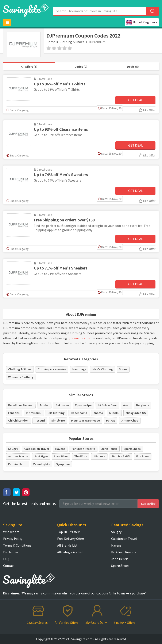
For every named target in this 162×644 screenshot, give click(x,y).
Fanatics (14, 413)
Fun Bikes (143, 456)
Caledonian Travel (37, 449)
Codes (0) (81, 67)
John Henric (109, 449)
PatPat (111, 420)
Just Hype (41, 456)
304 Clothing (56, 413)
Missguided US (136, 413)
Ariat (126, 405)
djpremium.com (79, 338)
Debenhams (79, 413)
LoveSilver (61, 456)
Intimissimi (34, 413)
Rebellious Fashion (21, 405)
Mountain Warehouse (85, 420)
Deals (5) (133, 67)
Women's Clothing (21, 377)
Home (51, 42)
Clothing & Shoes (72, 42)
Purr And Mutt (18, 464)
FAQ (6, 559)
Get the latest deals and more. (30, 504)
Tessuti (40, 420)
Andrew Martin (18, 456)
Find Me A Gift (121, 456)
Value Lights (41, 464)
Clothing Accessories (52, 369)
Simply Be (58, 420)
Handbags (79, 369)
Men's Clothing (103, 369)
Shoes (123, 369)
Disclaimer (11, 552)
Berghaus (142, 405)
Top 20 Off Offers (69, 532)
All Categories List (70, 552)
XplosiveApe (83, 405)
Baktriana (62, 405)
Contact (9, 566)
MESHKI (114, 413)
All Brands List (67, 545)
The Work (81, 456)
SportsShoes (132, 449)
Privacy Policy (13, 539)
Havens (60, 449)
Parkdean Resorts (83, 449)
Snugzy (13, 449)
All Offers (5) (29, 67)
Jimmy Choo (130, 420)
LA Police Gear (107, 405)
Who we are (11, 532)
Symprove (63, 464)
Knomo (98, 413)
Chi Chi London (18, 420)
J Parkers (99, 456)
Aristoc (44, 405)
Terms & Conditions (17, 545)
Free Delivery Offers (71, 539)
